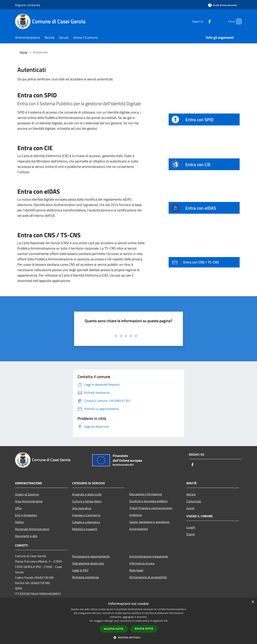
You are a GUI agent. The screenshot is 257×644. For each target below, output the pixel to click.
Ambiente (136, 515)
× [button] (253, 602)
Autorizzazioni (139, 529)
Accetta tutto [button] (114, 629)
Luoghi (191, 527)
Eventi (191, 534)
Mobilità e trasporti (85, 529)
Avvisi (190, 508)
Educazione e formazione (146, 494)
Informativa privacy (142, 563)
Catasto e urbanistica (86, 522)
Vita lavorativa (82, 508)
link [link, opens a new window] (166, 621)
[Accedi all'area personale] (222, 5)
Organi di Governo (27, 494)
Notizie (191, 494)
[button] (128, 637)
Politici (19, 522)
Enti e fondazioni (26, 515)
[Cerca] (237, 21)
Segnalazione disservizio (88, 563)
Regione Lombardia (28, 5)
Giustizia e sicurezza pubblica (148, 501)
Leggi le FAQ (80, 570)
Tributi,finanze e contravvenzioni (151, 508)
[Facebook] (203, 21)
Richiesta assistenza (85, 577)
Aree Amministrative (29, 501)
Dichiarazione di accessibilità (148, 577)
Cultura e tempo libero (87, 501)
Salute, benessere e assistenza (149, 522)
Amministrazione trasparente (149, 556)
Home (24, 52)
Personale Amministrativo (32, 529)
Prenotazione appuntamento (91, 556)
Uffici (18, 508)
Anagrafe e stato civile (87, 494)
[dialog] (128, 621)
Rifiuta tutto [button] (144, 629)
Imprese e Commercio (86, 515)
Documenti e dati (26, 536)
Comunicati (194, 501)
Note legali (136, 570)
